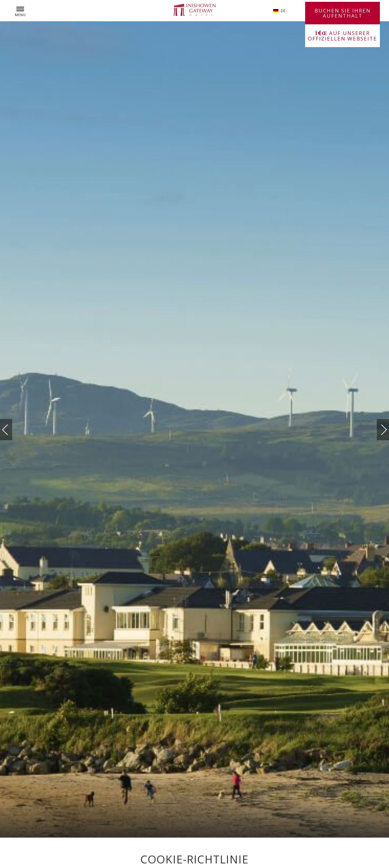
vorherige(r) (11, 429)
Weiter (378, 428)
